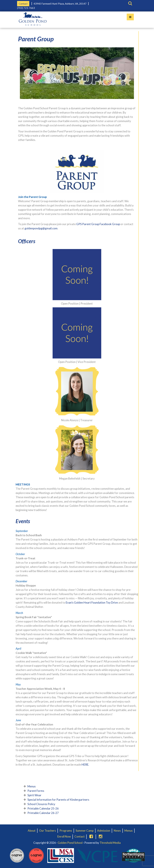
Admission (104, 831)
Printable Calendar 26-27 (43, 813)
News (117, 831)
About (32, 831)
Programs (66, 831)
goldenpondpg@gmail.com (41, 228)
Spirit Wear (34, 795)
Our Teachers (47, 831)
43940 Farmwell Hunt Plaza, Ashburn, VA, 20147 (60, 4)
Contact (23, 4)
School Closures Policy (41, 804)
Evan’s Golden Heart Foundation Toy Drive (92, 603)
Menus (32, 786)
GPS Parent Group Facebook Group (98, 224)
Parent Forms (36, 791)
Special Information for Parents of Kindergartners (58, 800)
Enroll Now (64, 836)
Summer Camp (85, 831)
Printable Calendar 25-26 (43, 808)
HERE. (85, 765)
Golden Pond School (70, 843)
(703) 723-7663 (26, 8)
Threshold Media (110, 843)
